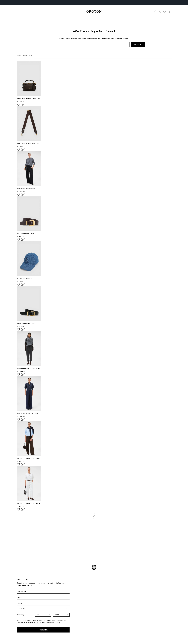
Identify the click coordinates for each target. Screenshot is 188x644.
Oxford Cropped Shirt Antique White (29, 503)
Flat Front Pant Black (26, 188)
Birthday (21, 615)
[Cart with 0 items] (169, 11)
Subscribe (43, 630)
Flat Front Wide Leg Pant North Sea (29, 413)
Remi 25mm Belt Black (27, 323)
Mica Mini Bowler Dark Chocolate (29, 98)
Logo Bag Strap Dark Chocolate (29, 143)
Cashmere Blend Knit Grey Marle (29, 368)
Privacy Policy (55, 623)
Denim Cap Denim (25, 278)
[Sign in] (160, 12)
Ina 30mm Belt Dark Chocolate (29, 233)
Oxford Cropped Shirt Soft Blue (29, 458)
